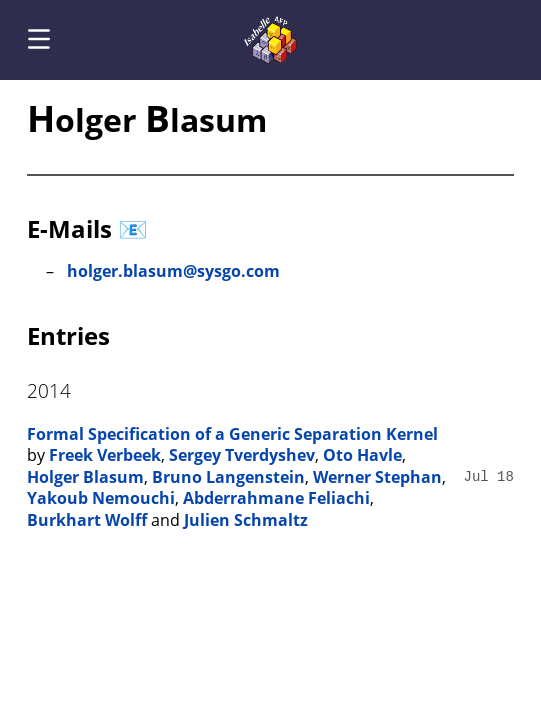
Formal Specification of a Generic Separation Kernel (232, 434)
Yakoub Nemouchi (101, 498)
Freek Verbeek (105, 455)
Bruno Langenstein (228, 477)
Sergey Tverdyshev (242, 455)
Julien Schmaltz (246, 520)
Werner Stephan (377, 477)
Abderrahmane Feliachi (276, 498)
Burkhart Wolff (87, 520)
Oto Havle (362, 455)
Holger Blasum (85, 477)
